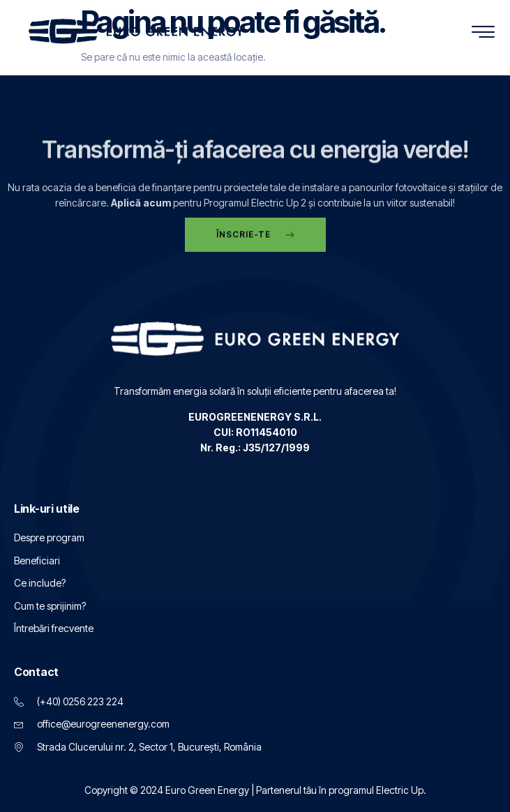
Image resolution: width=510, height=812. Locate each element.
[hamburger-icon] (484, 33)
